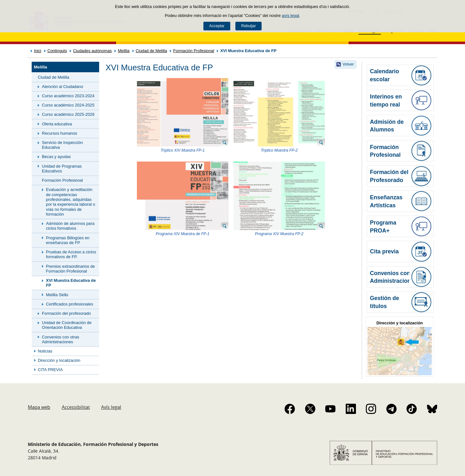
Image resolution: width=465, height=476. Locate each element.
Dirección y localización (59, 360)
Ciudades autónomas (93, 51)
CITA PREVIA (50, 370)
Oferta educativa (57, 124)
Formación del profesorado (66, 313)
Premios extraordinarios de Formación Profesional (71, 269)
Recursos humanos (59, 133)
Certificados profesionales (70, 304)
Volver (348, 64)
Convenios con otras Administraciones (61, 339)
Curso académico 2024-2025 (68, 105)
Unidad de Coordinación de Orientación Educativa (67, 325)
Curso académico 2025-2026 (68, 114)
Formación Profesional (193, 51)
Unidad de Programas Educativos (62, 169)
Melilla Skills (57, 295)
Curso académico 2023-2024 (68, 96)
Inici (38, 51)
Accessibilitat (76, 407)
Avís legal (111, 407)
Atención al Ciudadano (63, 87)
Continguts (57, 51)
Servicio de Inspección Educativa (62, 145)
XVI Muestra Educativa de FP (71, 283)
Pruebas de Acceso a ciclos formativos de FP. (71, 254)
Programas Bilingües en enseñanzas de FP (68, 240)
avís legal (290, 16)
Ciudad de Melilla (151, 51)
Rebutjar (248, 26)
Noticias (45, 351)
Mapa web (39, 407)
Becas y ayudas (56, 157)
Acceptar (217, 26)
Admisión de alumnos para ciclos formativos (70, 226)
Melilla (124, 51)
